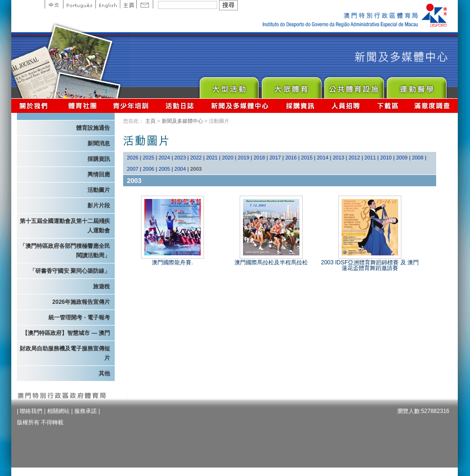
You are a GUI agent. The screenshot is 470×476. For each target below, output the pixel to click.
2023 (180, 158)
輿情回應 (99, 175)
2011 (370, 158)
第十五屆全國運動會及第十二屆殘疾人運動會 (65, 226)
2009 (402, 158)
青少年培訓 (131, 106)
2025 (149, 158)
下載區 (388, 106)
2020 (227, 158)
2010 (386, 158)
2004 (180, 169)
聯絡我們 (31, 411)
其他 (104, 373)
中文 (54, 4)
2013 (338, 158)
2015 (307, 158)
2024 (164, 158)
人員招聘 (346, 106)
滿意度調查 (432, 106)
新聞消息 (99, 143)
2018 (259, 158)
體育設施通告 (93, 128)
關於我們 (35, 106)
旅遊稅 (102, 286)
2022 (196, 158)
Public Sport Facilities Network (354, 85)
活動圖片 (99, 190)
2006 (149, 169)
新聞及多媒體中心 (240, 106)
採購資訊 (300, 106)
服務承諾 (86, 411)
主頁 (128, 4)
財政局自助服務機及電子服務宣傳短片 (65, 353)
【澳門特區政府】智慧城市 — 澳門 (66, 333)
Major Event (229, 85)
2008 (417, 158)
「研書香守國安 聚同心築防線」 (70, 271)
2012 (354, 158)
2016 (291, 158)
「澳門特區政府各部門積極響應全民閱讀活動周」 (65, 251)
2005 (164, 169)
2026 (133, 158)
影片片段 (99, 206)
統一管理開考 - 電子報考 (79, 317)
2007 (133, 169)
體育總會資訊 (82, 106)
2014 (322, 158)
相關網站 (58, 411)
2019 (243, 158)
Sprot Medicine (416, 85)
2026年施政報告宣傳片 (81, 302)
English (108, 4)
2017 (275, 158)
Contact (145, 4)
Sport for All (291, 85)
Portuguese (79, 4)
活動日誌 (180, 106)
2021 (211, 158)
